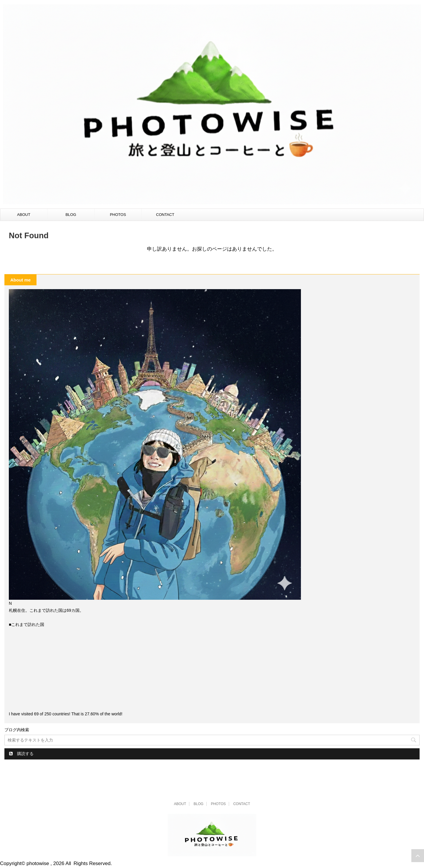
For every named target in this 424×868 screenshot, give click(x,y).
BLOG (71, 215)
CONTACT (165, 215)
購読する (21, 754)
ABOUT (24, 215)
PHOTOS (118, 215)
